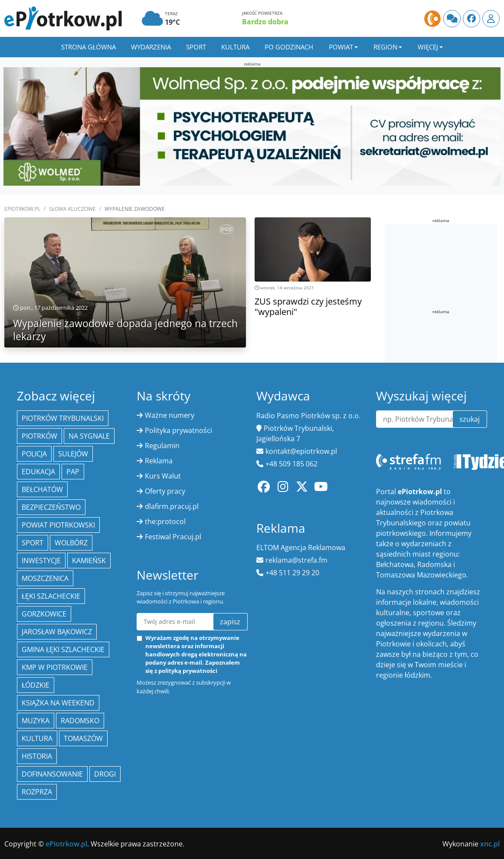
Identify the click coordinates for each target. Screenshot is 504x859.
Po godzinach (289, 47)
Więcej (428, 47)
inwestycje (41, 561)
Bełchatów (42, 489)
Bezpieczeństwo (51, 507)
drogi (105, 774)
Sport (196, 47)
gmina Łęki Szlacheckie (63, 649)
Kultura (235, 47)
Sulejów (73, 454)
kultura (37, 738)
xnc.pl (490, 844)
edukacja (38, 472)
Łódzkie (36, 685)
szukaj (470, 419)
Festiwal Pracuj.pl (173, 537)
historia (37, 756)
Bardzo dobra (265, 22)
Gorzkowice (44, 614)
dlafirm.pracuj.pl (172, 506)
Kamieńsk (89, 561)
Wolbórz (71, 543)
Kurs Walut (163, 476)
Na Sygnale (89, 436)
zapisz (230, 622)
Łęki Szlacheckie (51, 596)
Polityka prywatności (178, 430)
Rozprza (37, 792)
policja (34, 454)
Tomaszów (83, 738)
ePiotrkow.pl (22, 209)
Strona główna (88, 47)
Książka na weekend (58, 703)
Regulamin (162, 446)
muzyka (36, 721)
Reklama (159, 461)
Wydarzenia (151, 47)
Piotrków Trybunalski (63, 418)
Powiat (341, 47)
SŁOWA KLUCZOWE (72, 209)
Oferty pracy (165, 491)
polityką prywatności (188, 671)
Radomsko (80, 721)
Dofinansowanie (52, 774)
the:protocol (165, 521)
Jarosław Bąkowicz (57, 632)
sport (33, 543)
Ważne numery (170, 415)
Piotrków (39, 436)
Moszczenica (45, 578)
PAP (73, 472)
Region (385, 47)
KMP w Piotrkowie (55, 667)
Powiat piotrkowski (58, 525)
